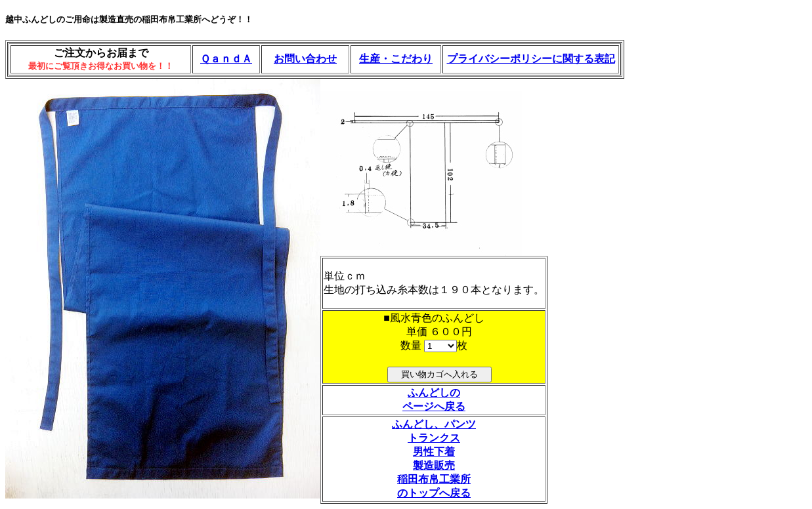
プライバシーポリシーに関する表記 (531, 59)
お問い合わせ (305, 59)
